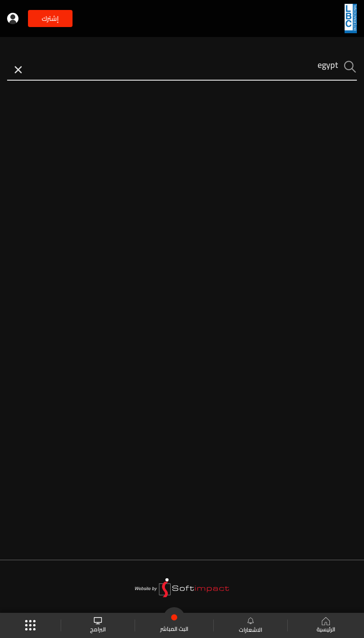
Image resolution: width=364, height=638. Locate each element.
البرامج (98, 625)
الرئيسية (326, 626)
